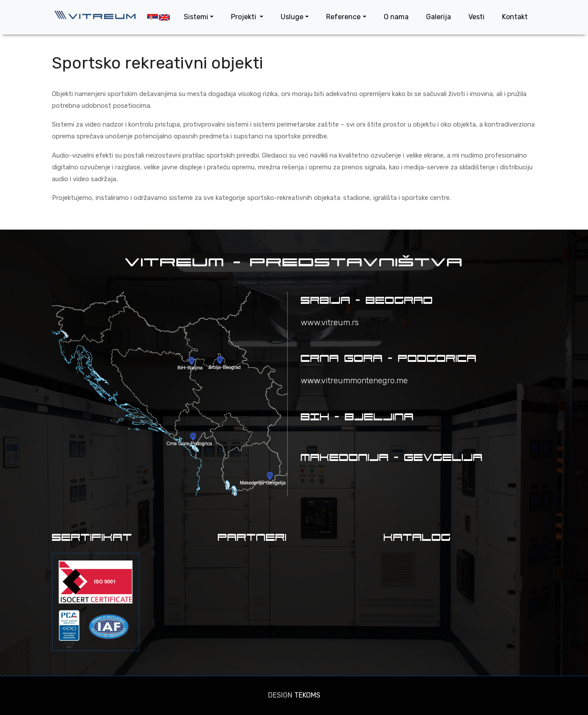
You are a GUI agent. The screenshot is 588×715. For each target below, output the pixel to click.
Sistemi (196, 17)
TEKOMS (307, 695)
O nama (396, 17)
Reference (343, 17)
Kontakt (515, 17)
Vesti (476, 17)
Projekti (244, 17)
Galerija (438, 17)
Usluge (292, 17)
